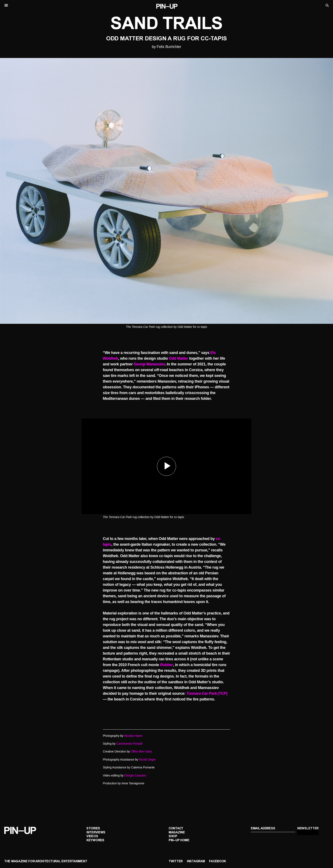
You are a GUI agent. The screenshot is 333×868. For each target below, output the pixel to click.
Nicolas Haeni (133, 736)
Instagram (196, 862)
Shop (173, 836)
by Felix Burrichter (166, 47)
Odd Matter (178, 358)
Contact (176, 829)
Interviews (96, 833)
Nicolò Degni (147, 759)
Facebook (217, 862)
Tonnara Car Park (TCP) (207, 693)
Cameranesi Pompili (129, 744)
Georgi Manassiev (149, 364)
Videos (92, 836)
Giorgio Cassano (135, 775)
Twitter (176, 862)
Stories (93, 829)
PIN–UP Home (179, 841)
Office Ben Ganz (141, 751)
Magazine (177, 833)
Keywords (95, 841)
